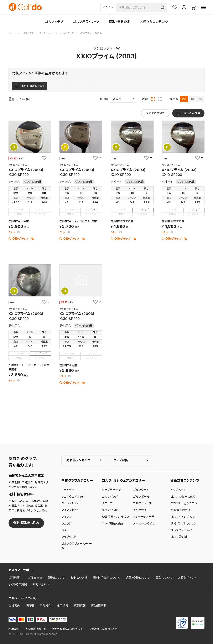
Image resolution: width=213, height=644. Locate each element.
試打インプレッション (183, 523)
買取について (164, 578)
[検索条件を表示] (29, 86)
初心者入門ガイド (182, 510)
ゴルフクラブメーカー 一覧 (77, 546)
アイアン (66, 517)
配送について (56, 578)
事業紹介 (45, 606)
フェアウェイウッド (73, 497)
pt (12, 233)
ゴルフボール (141, 497)
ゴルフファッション (182, 530)
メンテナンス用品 (144, 517)
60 (200, 99)
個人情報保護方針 (36, 629)
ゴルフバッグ (110, 497)
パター (65, 530)
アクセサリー (141, 510)
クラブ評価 (121, 460)
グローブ (107, 503)
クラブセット (69, 537)
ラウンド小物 (110, 510)
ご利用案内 (16, 578)
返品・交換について (138, 578)
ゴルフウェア (141, 490)
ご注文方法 (35, 578)
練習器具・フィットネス (116, 517)
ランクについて (155, 113)
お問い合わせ (41, 584)
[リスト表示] (160, 99)
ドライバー (68, 490)
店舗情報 (80, 606)
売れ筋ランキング (78, 460)
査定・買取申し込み (26, 523)
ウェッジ (67, 523)
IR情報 (30, 606)
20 (184, 99)
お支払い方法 (79, 578)
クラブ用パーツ (111, 490)
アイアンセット (70, 510)
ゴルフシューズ (142, 503)
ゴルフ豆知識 (179, 537)
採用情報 (63, 606)
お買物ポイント (187, 578)
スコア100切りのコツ (184, 503)
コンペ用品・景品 (113, 523)
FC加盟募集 (99, 606)
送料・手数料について (107, 578)
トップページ (179, 490)
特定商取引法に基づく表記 (67, 629)
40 (192, 99)
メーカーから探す (144, 523)
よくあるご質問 (18, 584)
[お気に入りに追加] (45, 158)
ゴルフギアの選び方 (183, 517)
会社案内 (14, 606)
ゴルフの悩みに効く (183, 497)
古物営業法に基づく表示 (103, 629)
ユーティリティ (70, 503)
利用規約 (14, 629)
